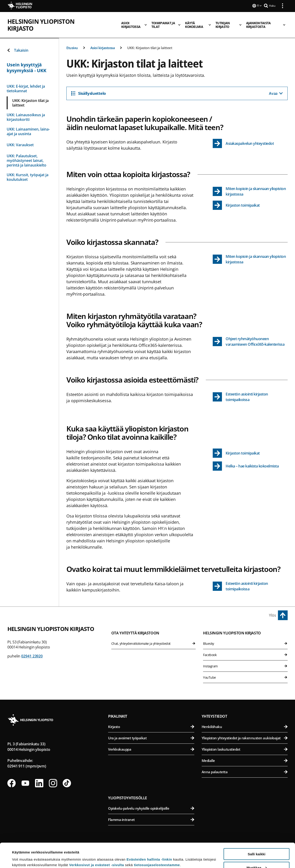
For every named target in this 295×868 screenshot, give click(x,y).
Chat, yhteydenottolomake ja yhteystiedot (154, 644)
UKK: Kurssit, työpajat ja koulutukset (28, 177)
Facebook (245, 655)
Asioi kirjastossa (103, 48)
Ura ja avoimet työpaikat (151, 738)
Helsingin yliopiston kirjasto (55, 21)
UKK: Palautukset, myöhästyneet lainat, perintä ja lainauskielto (27, 161)
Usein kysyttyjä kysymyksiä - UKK (27, 68)
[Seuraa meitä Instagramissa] (53, 783)
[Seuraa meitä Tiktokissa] (67, 783)
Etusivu (72, 48)
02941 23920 (32, 656)
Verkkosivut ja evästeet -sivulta (97, 840)
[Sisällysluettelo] (177, 93)
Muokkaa (257, 843)
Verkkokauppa (151, 749)
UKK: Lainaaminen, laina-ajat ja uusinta (28, 131)
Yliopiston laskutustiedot (245, 749)
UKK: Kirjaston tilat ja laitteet (150, 48)
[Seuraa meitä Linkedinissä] (39, 783)
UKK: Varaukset (20, 145)
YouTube (245, 677)
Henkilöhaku (245, 727)
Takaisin (18, 50)
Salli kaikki (257, 830)
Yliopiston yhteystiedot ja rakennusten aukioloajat (245, 738)
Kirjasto (151, 727)
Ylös (273, 615)
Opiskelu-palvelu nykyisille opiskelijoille (151, 808)
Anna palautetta (245, 772)
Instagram (245, 666)
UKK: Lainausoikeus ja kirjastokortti (26, 117)
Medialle (245, 761)
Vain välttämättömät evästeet (257, 857)
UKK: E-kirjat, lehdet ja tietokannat (26, 89)
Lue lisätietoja (24, 853)
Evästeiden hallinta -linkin (149, 835)
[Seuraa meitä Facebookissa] (12, 783)
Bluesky (245, 644)
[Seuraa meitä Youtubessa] (25, 783)
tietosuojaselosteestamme (157, 840)
